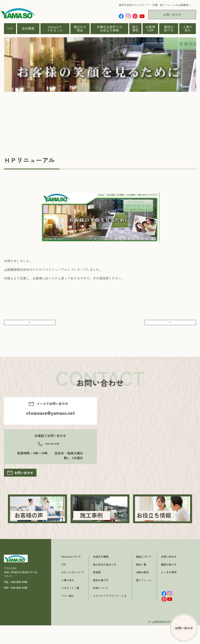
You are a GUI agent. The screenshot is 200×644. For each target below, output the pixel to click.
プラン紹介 (68, 614)
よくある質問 (169, 591)
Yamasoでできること (55, 29)
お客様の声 (150, 29)
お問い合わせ (172, 15)
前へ (30, 326)
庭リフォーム (144, 599)
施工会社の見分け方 (105, 583)
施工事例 (135, 29)
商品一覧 (141, 583)
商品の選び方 (101, 599)
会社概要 (28, 28)
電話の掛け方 (169, 29)
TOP (10, 28)
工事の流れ (188, 29)
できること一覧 (70, 606)
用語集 (97, 591)
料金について (101, 606)
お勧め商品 (142, 591)
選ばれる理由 (80, 29)
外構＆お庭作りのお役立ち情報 (109, 29)
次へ (170, 326)
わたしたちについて (73, 591)
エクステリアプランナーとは (110, 614)
